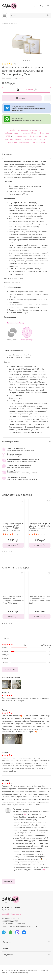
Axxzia (21, 78)
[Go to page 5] (10, 552)
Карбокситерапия (11, 133)
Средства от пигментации (19, 142)
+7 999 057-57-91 (11, 907)
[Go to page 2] (5, 552)
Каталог (14, 23)
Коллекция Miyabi (29, 133)
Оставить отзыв (10, 670)
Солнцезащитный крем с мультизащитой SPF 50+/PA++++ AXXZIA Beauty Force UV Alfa (13, 527)
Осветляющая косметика (35, 139)
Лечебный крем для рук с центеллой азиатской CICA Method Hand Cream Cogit (40, 600)
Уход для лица (39, 142)
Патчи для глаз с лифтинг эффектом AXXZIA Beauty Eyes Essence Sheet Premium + (39, 527)
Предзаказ (22, 98)
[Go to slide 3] (27, 61)
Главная (5, 23)
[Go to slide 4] (29, 61)
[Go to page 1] (3, 552)
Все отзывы (9, 882)
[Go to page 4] (8, 552)
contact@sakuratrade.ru (11, 914)
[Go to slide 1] (24, 61)
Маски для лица (20, 136)
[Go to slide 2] (26, 61)
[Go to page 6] (12, 552)
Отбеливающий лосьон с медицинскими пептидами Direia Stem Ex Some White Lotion (13, 600)
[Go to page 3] (6, 552)
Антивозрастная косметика (29, 130)
